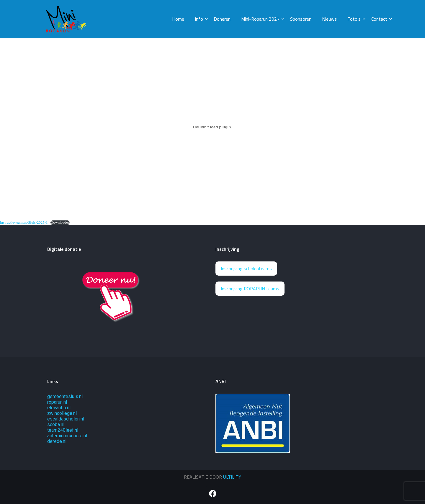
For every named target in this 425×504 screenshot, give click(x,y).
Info (200, 19)
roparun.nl (57, 402)
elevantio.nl (59, 408)
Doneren (222, 19)
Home (178, 19)
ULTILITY (232, 477)
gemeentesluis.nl (65, 396)
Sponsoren (301, 19)
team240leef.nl (63, 430)
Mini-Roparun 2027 (261, 19)
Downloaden (60, 222)
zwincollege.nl (62, 413)
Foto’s (355, 19)
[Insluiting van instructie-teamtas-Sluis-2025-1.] (212, 127)
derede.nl (57, 441)
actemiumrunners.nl (67, 436)
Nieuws (329, 19)
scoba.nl (56, 424)
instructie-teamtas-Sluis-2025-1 (24, 222)
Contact (380, 19)
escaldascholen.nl (66, 419)
